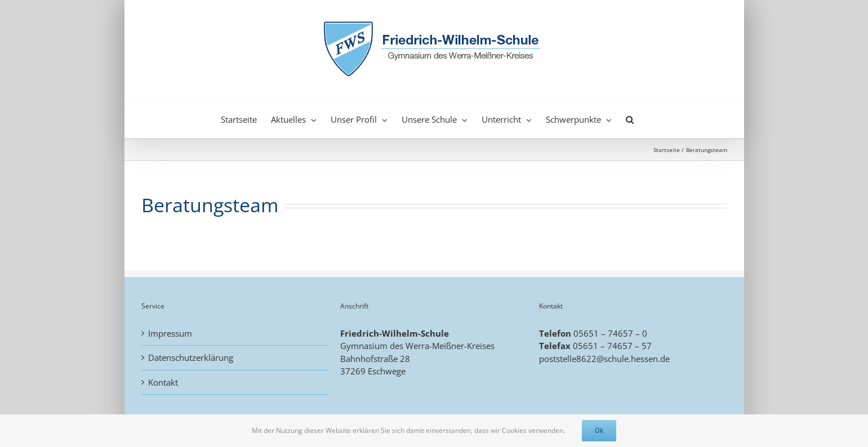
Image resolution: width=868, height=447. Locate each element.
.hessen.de (649, 359)
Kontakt (163, 382)
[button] (630, 118)
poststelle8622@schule (584, 359)
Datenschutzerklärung (191, 357)
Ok (599, 430)
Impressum (170, 333)
